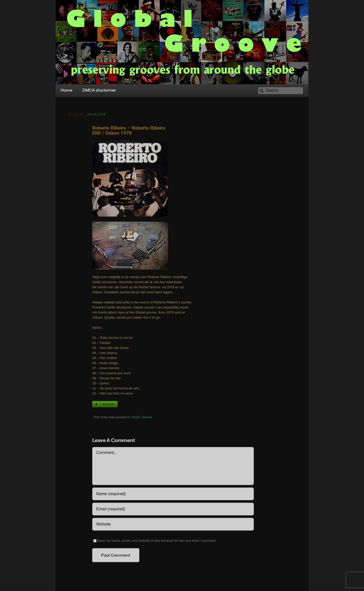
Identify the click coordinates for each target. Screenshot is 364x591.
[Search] (281, 91)
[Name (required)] (173, 495)
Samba (147, 418)
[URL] (173, 525)
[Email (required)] (173, 510)
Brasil (136, 418)
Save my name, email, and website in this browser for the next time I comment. (157, 541)
